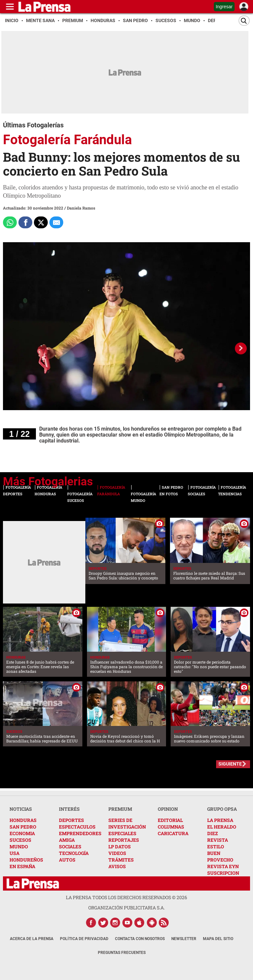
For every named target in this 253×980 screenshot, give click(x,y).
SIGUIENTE (230, 764)
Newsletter (184, 939)
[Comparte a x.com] (41, 222)
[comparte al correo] (56, 222)
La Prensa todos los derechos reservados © (126, 897)
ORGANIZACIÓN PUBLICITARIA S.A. (126, 908)
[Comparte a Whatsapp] (10, 222)
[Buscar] (244, 21)
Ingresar (224, 7)
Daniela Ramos (81, 208)
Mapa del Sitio (218, 939)
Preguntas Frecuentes (122, 953)
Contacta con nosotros (140, 939)
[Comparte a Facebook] (25, 222)
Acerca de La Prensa (32, 939)
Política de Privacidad (84, 939)
